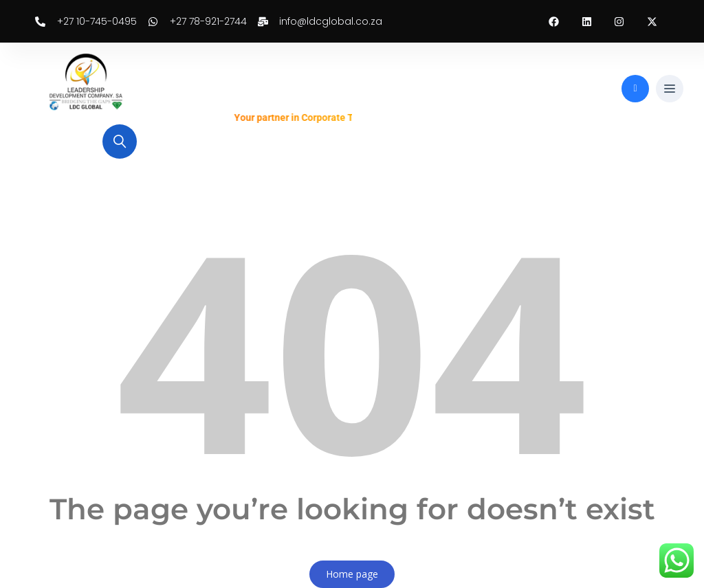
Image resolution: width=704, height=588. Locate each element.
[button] (670, 89)
